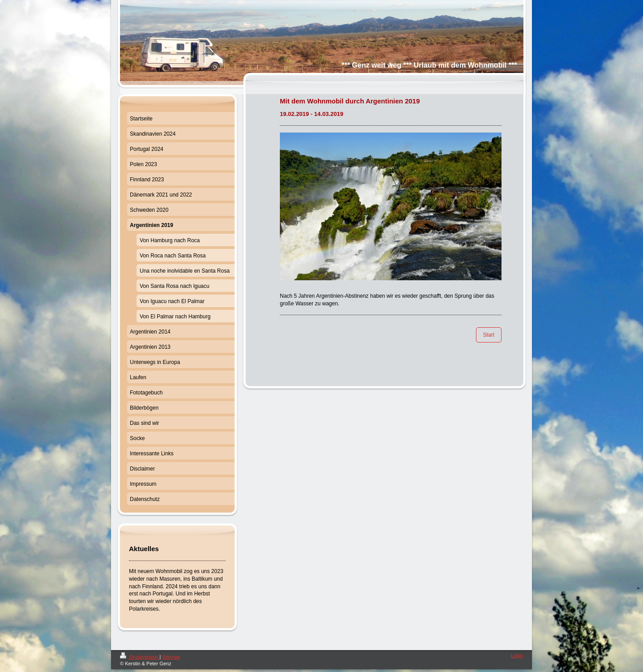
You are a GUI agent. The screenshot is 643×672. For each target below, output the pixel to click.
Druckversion (140, 657)
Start (489, 335)
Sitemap (171, 657)
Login (517, 655)
